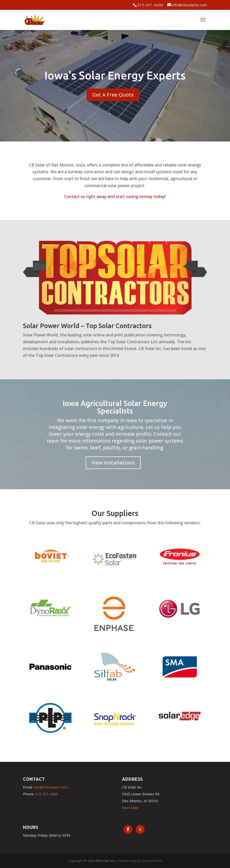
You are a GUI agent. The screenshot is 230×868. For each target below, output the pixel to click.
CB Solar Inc (105, 861)
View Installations (113, 463)
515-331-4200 (150, 5)
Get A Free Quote (113, 95)
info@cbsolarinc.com (51, 787)
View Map (130, 808)
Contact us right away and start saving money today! (115, 196)
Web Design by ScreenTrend (140, 861)
